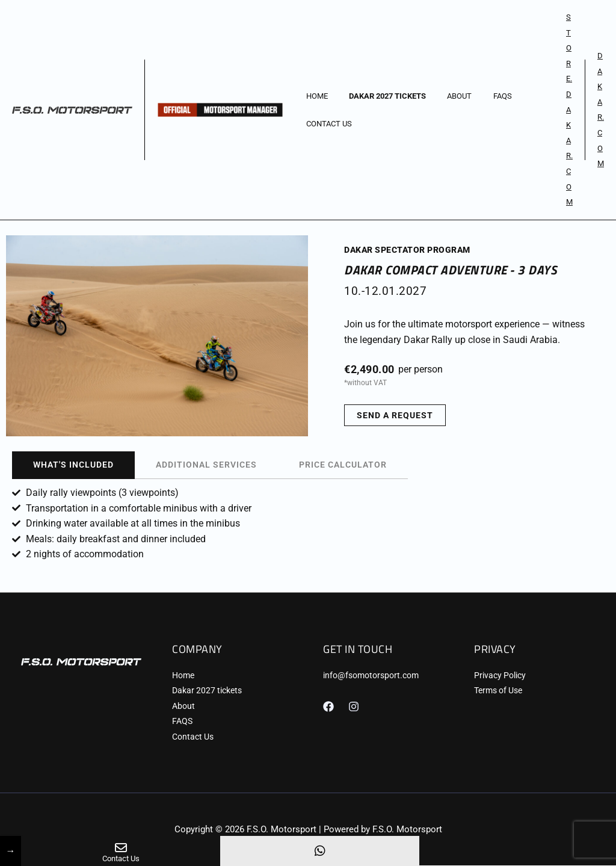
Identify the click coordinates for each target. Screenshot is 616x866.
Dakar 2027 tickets (379, 96)
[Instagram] (354, 707)
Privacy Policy (500, 675)
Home (314, 96)
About (445, 96)
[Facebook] (328, 707)
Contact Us (326, 124)
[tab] (73, 465)
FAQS (483, 96)
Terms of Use (498, 691)
